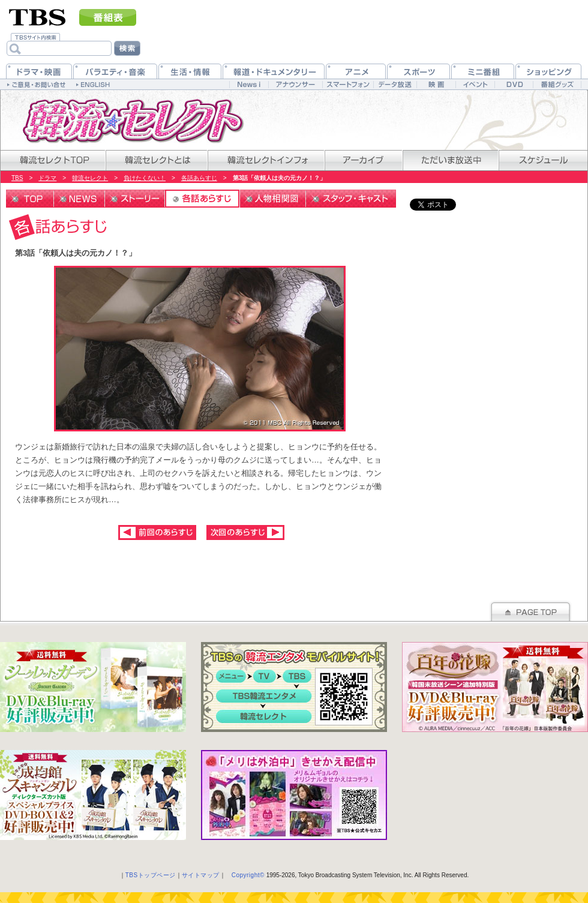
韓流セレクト (90, 178)
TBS (17, 178)
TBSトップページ (151, 875)
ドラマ (47, 178)
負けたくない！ (145, 178)
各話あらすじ (199, 178)
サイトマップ (201, 875)
